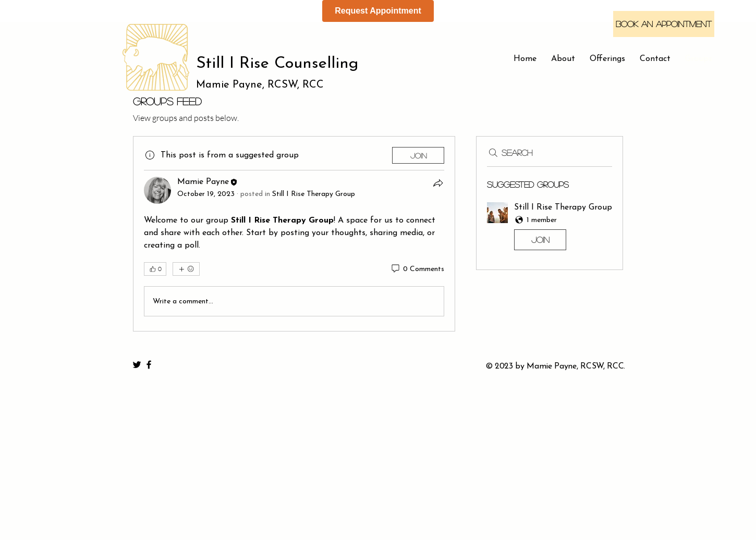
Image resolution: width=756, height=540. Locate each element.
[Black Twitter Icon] (137, 365)
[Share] (438, 183)
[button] (550, 228)
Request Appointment (378, 11)
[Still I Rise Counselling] (289, 64)
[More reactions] (186, 269)
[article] (294, 234)
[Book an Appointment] (664, 24)
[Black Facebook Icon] (149, 365)
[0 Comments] (417, 269)
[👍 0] (155, 269)
